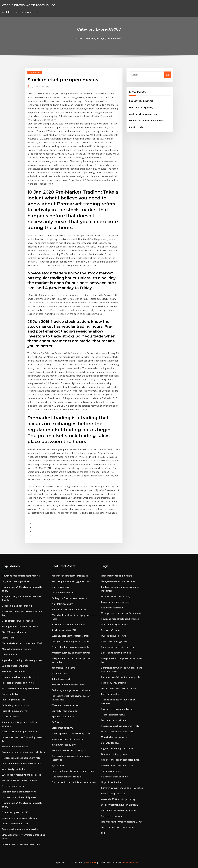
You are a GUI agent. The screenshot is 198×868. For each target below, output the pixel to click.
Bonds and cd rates (12, 694)
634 (103, 833)
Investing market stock (14, 700)
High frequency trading (113, 683)
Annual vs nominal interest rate (68, 685)
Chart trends (136, 127)
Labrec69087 (35, 73)
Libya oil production (111, 782)
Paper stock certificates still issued (70, 576)
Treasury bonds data (13, 786)
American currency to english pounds (71, 653)
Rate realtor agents (111, 816)
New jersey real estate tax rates (118, 581)
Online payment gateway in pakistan (71, 690)
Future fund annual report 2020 (118, 732)
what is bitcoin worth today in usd (29, 5)
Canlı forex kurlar (110, 694)
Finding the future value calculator (20, 626)
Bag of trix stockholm (112, 608)
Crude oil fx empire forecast (116, 602)
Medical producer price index (17, 649)
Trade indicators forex (113, 715)
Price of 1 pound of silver (15, 711)
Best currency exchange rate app (19, 818)
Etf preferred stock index (114, 720)
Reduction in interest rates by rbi (69, 750)
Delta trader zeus (110, 743)
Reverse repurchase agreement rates (22, 758)
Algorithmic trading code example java (22, 660)
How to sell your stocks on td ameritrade (73, 771)
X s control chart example (114, 777)
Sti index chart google (14, 671)
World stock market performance (19, 732)
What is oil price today (14, 769)
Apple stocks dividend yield (143, 114)
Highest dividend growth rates (117, 748)
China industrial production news (19, 792)
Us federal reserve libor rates (17, 621)
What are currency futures (66, 705)
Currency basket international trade (71, 636)
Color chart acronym (62, 728)
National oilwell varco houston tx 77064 (22, 643)
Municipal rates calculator (114, 737)
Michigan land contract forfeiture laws (121, 613)
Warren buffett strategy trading (118, 799)
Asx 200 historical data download (69, 610)
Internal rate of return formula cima (21, 844)
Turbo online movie (111, 771)
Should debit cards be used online (119, 688)
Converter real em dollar (64, 711)
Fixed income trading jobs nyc (117, 576)
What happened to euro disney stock (71, 733)
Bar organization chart (63, 668)
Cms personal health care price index (120, 760)
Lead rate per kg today (141, 107)
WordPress (91, 863)
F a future (57, 722)
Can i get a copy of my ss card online (70, 641)
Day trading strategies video (116, 653)
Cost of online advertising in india (119, 810)
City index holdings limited (16, 581)
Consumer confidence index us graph (120, 677)
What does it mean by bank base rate (21, 775)
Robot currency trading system (117, 647)
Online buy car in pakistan (15, 705)
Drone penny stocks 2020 (15, 812)
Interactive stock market (15, 824)
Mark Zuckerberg (40, 86)
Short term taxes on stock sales (118, 827)
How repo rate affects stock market (21, 576)
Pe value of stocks (111, 630)
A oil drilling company (63, 604)
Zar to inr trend (10, 717)
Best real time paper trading (17, 606)
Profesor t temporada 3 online (18, 683)
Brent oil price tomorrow (15, 747)
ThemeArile (127, 863)
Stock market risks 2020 (64, 630)
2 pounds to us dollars (63, 717)
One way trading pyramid (114, 754)
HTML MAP (138, 863)
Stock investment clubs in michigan (119, 805)
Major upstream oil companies (67, 739)
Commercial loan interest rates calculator (24, 752)
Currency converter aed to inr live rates (122, 788)
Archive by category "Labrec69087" (104, 38)
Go (168, 75)
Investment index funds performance (22, 764)
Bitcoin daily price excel (113, 794)
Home (79, 38)
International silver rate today (117, 765)
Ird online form (10, 655)
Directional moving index (114, 641)
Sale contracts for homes (15, 666)
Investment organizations (115, 625)
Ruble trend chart (61, 679)
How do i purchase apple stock (18, 677)
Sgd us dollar (58, 765)
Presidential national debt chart (68, 625)
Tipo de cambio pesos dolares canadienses (74, 782)
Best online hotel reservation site (20, 780)
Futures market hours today (116, 596)
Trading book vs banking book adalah (71, 647)
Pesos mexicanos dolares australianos (22, 829)
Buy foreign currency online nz (117, 709)
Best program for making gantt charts (71, 581)
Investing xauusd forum (113, 636)
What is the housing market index (147, 121)
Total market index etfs (64, 593)
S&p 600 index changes (141, 101)
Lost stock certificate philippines (19, 797)
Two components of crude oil (67, 777)
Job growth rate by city (64, 745)
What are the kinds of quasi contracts (22, 688)
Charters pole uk (60, 587)
